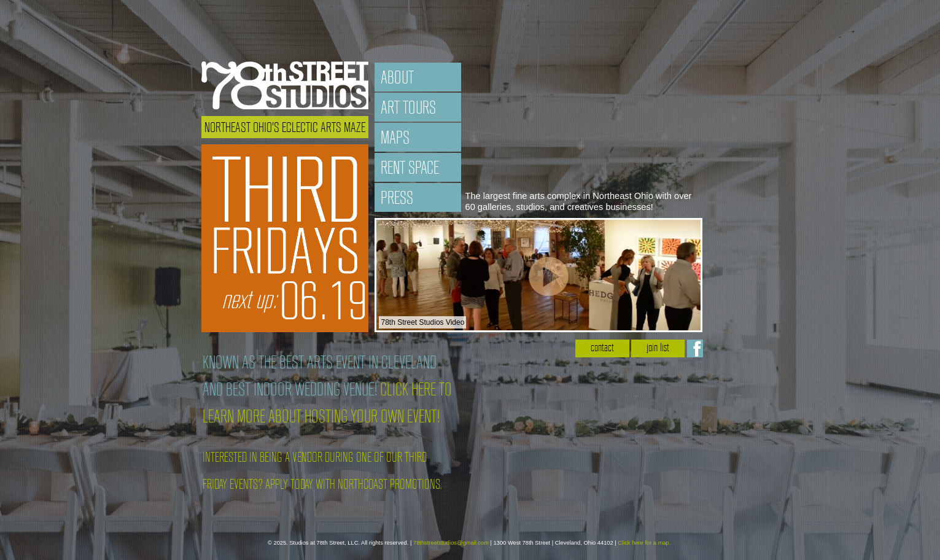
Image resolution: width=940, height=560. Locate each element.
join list (658, 348)
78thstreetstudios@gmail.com (451, 543)
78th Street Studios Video (422, 322)
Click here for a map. (644, 543)
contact (602, 348)
